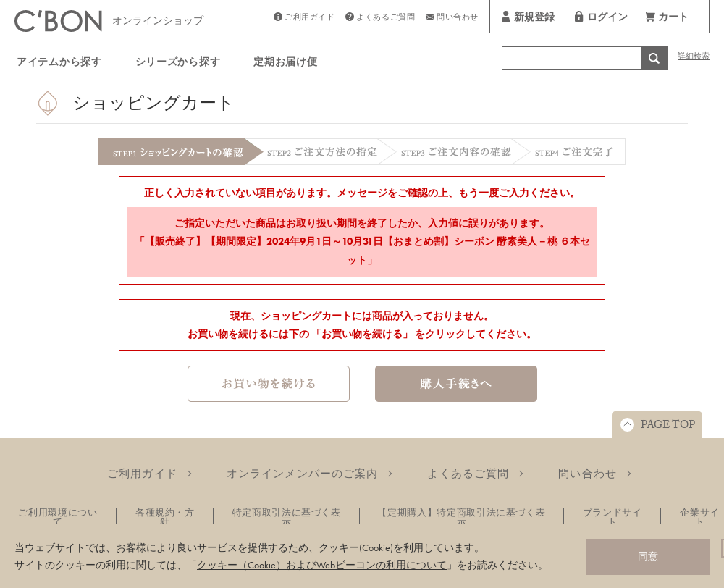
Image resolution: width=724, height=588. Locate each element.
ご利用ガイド (310, 18)
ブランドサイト (613, 517)
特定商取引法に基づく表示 (287, 517)
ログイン (607, 19)
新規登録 (534, 19)
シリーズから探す (178, 64)
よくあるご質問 (386, 18)
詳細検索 (694, 58)
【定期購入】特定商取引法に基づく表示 (461, 517)
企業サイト (700, 517)
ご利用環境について (58, 517)
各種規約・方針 (165, 517)
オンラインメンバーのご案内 (303, 474)
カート (673, 19)
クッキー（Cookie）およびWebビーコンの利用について (322, 565)
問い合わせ (458, 18)
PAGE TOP (668, 427)
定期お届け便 (285, 64)
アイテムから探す (59, 64)
